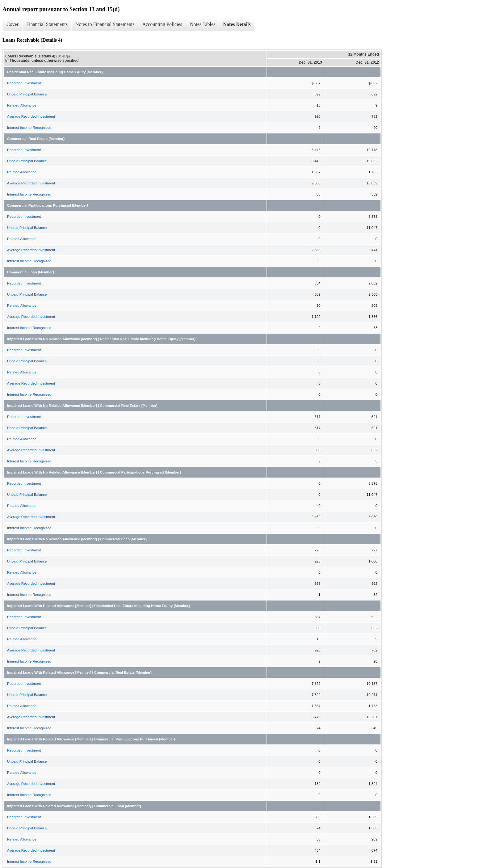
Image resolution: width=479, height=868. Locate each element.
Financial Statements (47, 24)
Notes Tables (203, 24)
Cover (13, 24)
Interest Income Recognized (29, 128)
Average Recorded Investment (31, 116)
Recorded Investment (24, 83)
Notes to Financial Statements (105, 24)
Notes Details (237, 24)
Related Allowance (22, 105)
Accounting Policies (162, 24)
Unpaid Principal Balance (27, 94)
